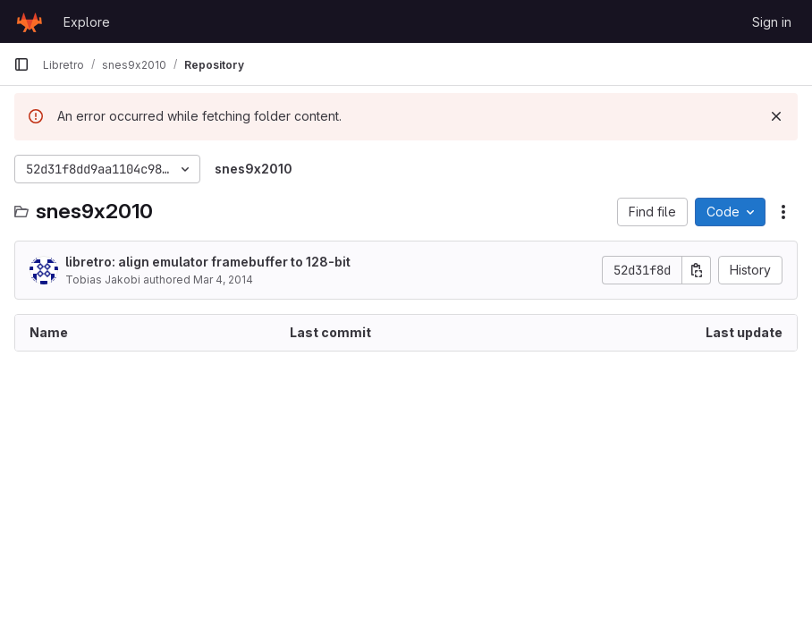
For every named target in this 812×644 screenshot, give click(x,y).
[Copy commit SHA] (697, 270)
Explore (87, 22)
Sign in (772, 22)
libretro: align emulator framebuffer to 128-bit (208, 262)
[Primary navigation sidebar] (21, 64)
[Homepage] (30, 21)
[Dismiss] (776, 116)
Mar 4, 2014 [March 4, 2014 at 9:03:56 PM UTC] (223, 280)
